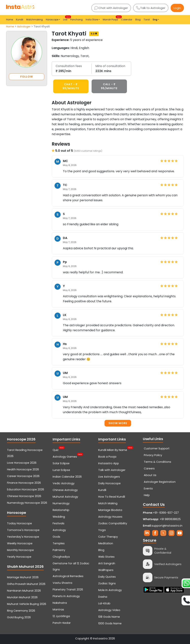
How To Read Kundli (112, 497)
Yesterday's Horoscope (23, 537)
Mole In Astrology (110, 590)
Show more (118, 423)
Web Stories (106, 557)
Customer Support (157, 448)
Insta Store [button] (92, 20)
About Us (150, 475)
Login (177, 8)
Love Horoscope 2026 (22, 463)
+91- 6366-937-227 (166, 513)
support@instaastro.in (167, 526)
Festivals (59, 523)
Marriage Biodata (110, 510)
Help (147, 495)
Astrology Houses (110, 517)
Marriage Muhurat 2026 (23, 577)
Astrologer (24, 26)
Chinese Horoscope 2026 (24, 496)
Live (66, 18)
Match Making (108, 503)
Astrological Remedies (68, 576)
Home (9, 20)
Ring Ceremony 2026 (21, 611)
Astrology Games (65, 456)
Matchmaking (34, 20)
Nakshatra (60, 603)
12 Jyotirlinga (61, 616)
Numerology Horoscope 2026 (27, 503)
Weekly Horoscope (20, 543)
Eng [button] (155, 20)
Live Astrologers (109, 477)
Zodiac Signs (107, 583)
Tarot (147, 20)
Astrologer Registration (160, 482)
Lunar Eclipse (61, 470)
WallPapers (106, 570)
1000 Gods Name (110, 623)
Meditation (106, 543)
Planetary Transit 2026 (68, 589)
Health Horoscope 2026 (23, 469)
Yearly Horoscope (19, 557)
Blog (138, 20)
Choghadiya (61, 557)
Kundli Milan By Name (113, 450)
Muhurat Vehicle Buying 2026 (27, 604)
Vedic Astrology (64, 483)
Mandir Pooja (111, 18)
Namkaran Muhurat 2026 (24, 591)
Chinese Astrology (65, 490)
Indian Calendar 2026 (67, 477)
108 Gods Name (109, 617)
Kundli (20, 20)
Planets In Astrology (66, 596)
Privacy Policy (153, 455)
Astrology (59, 530)
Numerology (61, 503)
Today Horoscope (19, 523)
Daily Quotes (107, 577)
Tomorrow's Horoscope (23, 530)
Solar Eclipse (61, 463)
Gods (56, 537)
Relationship (61, 510)
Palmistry (59, 550)
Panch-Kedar (62, 623)
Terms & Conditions (158, 462)
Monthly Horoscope (20, 550)
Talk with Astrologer (112, 470)
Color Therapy (108, 537)
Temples (59, 543)
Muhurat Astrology (65, 497)
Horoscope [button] (52, 20)
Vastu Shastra (62, 583)
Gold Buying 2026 (19, 617)
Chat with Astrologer (111, 8)
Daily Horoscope (109, 483)
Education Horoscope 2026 (26, 489)
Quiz (56, 450)
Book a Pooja (107, 457)
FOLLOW (27, 77)
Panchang (76, 20)
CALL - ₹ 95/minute (109, 86)
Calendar (127, 20)
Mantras (58, 610)
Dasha (103, 597)
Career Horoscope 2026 (23, 476)
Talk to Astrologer (151, 8)
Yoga (102, 530)
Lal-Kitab (104, 603)
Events (148, 488)
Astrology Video (109, 610)
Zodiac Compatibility (113, 523)
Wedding (59, 517)
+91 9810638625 (162, 519)
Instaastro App (109, 463)
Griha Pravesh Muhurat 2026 (26, 584)
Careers (149, 468)
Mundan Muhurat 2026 (22, 597)
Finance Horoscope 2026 (24, 483)
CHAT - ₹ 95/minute (71, 86)
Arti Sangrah (107, 563)
